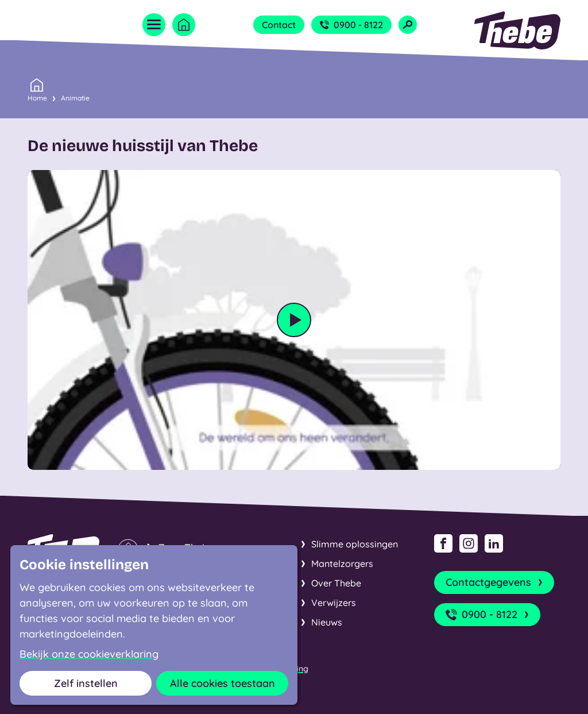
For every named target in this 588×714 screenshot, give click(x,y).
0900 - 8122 (351, 25)
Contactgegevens (495, 582)
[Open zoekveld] (408, 25)
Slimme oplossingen (355, 544)
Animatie (75, 98)
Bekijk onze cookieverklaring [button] (89, 654)
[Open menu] (154, 25)
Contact (279, 25)
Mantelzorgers (342, 564)
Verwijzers (334, 603)
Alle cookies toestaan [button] (223, 683)
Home (37, 97)
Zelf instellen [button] (86, 683)
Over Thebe (336, 583)
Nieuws (327, 622)
